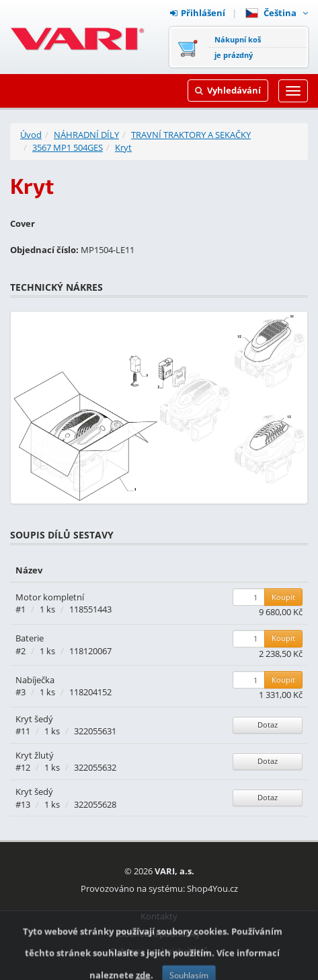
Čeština (277, 13)
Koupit (283, 597)
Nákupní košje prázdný (238, 47)
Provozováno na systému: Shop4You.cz (159, 888)
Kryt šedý (34, 719)
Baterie (30, 638)
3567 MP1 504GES (68, 147)
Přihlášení (198, 13)
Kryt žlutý (35, 755)
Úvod (31, 135)
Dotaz (268, 725)
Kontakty (159, 916)
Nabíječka (35, 680)
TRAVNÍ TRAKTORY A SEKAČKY (191, 135)
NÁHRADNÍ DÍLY (86, 135)
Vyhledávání (228, 90)
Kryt (123, 147)
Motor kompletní (50, 597)
